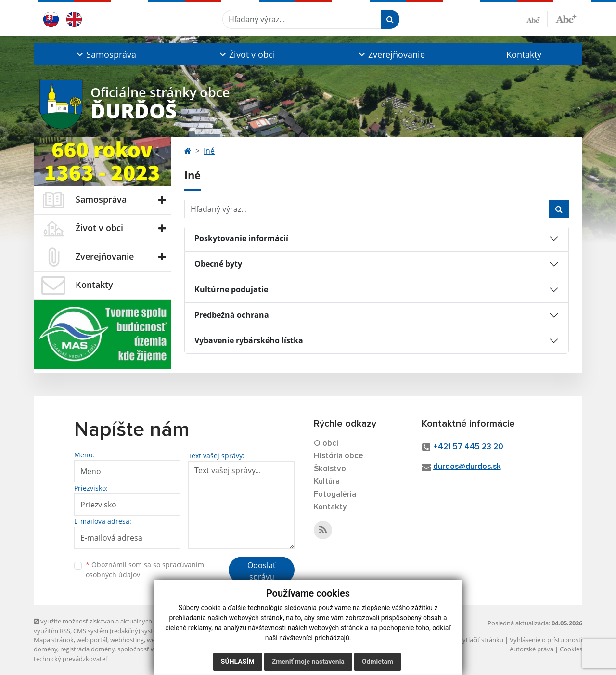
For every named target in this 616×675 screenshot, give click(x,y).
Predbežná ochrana (232, 315)
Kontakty (524, 54)
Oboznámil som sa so (145, 570)
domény (45, 649)
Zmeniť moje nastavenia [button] (308, 662)
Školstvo (330, 469)
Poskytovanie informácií (241, 238)
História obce (339, 456)
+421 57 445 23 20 (468, 447)
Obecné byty (218, 264)
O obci (326, 444)
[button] (105, 54)
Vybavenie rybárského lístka (249, 340)
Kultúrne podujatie (231, 289)
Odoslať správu (262, 571)
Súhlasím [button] (238, 662)
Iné (209, 151)
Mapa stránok (54, 640)
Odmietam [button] (378, 662)
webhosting (127, 640)
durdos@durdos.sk (467, 467)
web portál (92, 640)
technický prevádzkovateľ (70, 659)
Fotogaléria (335, 495)
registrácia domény (87, 649)
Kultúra (327, 482)
